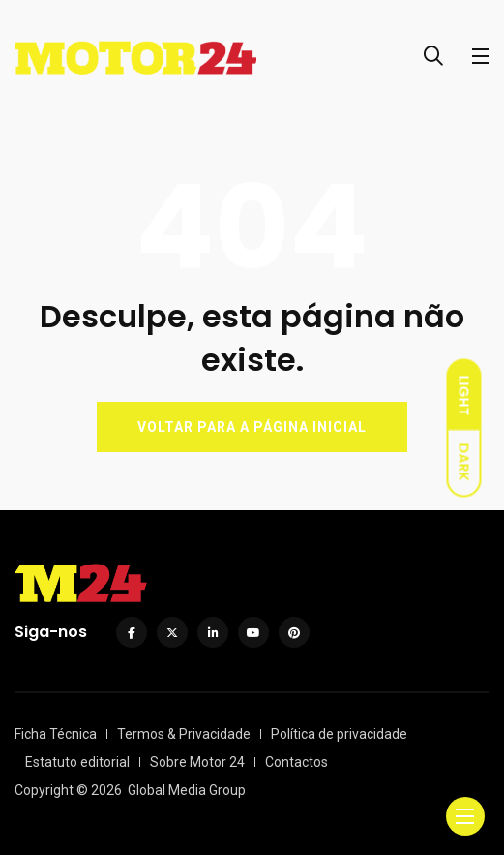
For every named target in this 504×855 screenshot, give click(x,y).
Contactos (296, 762)
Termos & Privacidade (184, 734)
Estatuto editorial (77, 762)
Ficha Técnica (56, 734)
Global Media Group (187, 790)
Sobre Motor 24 (197, 762)
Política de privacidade (339, 734)
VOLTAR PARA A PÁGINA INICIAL (252, 427)
